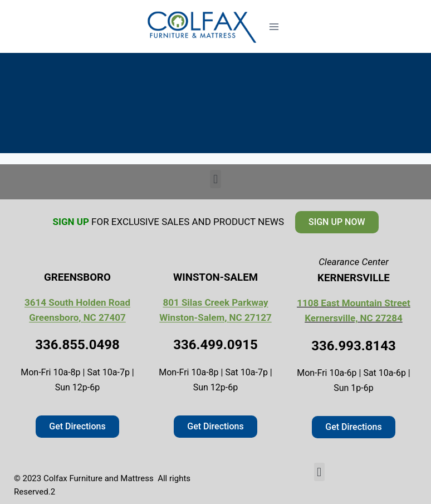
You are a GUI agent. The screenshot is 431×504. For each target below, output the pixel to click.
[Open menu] (274, 26)
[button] (215, 179)
